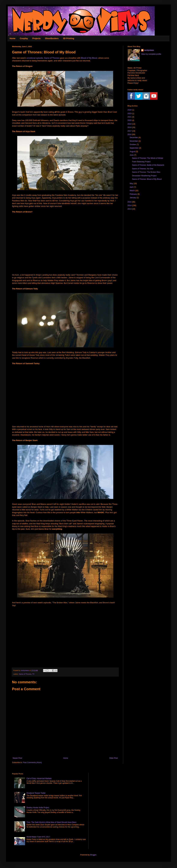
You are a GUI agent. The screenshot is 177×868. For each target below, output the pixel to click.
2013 (130, 209)
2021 (130, 117)
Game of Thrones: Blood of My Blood (147, 179)
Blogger (93, 855)
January (133, 198)
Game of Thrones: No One (143, 169)
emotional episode (35, 58)
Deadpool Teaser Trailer (36, 793)
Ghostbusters (52, 38)
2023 (130, 113)
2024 (130, 110)
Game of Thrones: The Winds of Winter (148, 158)
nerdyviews (149, 50)
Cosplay (24, 38)
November (134, 141)
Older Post (113, 758)
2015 (130, 202)
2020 (130, 120)
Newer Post (17, 758)
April (131, 187)
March (132, 191)
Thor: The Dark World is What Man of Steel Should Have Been (51, 822)
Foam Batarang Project (141, 162)
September (134, 148)
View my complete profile (151, 54)
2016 (130, 134)
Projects (36, 38)
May (131, 183)
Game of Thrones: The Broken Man (146, 172)
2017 (130, 131)
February (133, 194)
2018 (130, 127)
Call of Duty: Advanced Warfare (39, 779)
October (133, 145)
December (134, 137)
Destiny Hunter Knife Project (38, 808)
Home (13, 38)
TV (33, 674)
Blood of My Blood (89, 58)
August (132, 152)
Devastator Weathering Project (144, 176)
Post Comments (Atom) (32, 762)
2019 (130, 124)
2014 (130, 206)
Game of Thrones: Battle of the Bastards (148, 165)
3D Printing (69, 38)
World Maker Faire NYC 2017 (38, 837)
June (132, 155)
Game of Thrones (52, 58)
